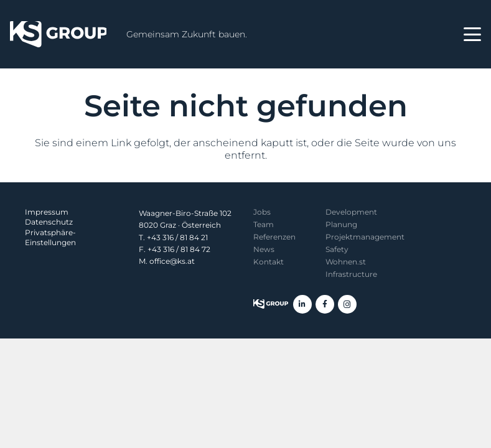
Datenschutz (49, 222)
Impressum (47, 212)
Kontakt (269, 262)
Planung (341, 224)
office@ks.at (172, 261)
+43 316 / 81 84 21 (177, 237)
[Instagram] (347, 304)
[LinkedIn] (302, 304)
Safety (337, 249)
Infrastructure (351, 274)
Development (351, 212)
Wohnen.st (346, 262)
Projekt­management (365, 237)
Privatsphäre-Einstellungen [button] (50, 237)
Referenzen (274, 237)
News (264, 249)
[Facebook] (325, 304)
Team (264, 224)
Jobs (262, 212)
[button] (472, 34)
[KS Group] (58, 34)
